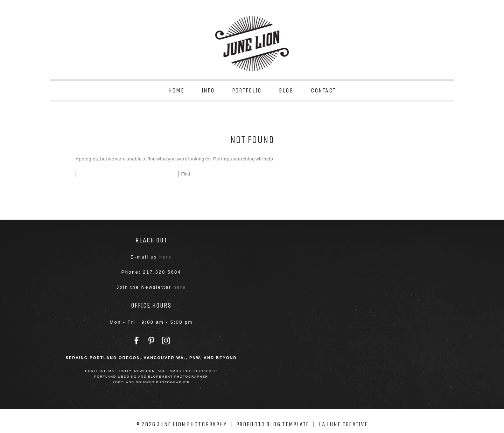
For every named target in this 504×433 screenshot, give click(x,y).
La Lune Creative (343, 424)
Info (208, 90)
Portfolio (247, 90)
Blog (286, 90)
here (166, 257)
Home (176, 90)
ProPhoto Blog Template (273, 424)
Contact (323, 90)
